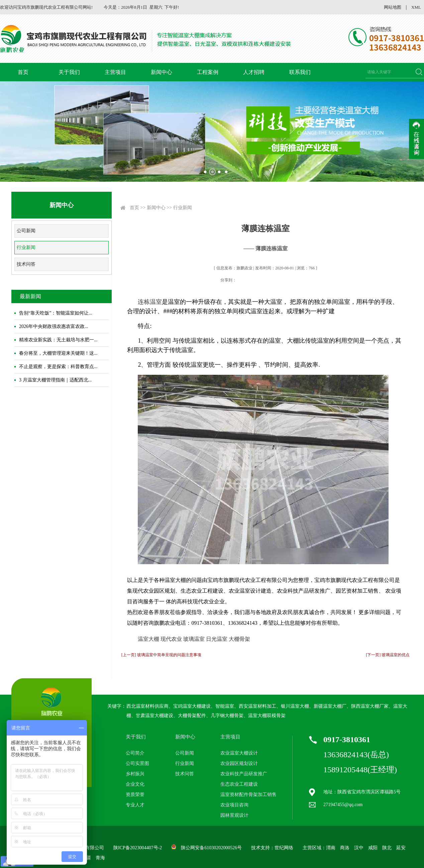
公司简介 (135, 753)
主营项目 (115, 72)
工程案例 (208, 72)
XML (416, 7)
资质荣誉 (135, 795)
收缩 (416, 139)
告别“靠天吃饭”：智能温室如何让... (56, 313)
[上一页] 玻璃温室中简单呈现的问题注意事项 (161, 655)
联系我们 (300, 72)
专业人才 (135, 805)
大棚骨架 (239, 639)
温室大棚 (148, 639)
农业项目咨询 (234, 805)
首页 (23, 72)
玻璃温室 (194, 639)
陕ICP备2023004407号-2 (138, 848)
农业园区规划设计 (239, 763)
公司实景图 (137, 763)
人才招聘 (254, 72)
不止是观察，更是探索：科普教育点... (58, 367)
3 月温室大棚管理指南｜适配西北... (55, 380)
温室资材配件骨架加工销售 (248, 795)
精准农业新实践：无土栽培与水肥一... (58, 340)
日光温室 (217, 639)
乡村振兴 (135, 774)
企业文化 (135, 784)
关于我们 (69, 72)
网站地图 (393, 7)
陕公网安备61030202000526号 (211, 848)
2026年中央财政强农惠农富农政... (54, 326)
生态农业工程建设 (239, 784)
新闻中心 (162, 72)
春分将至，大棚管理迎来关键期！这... (58, 353)
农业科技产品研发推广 (244, 774)
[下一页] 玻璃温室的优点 (388, 655)
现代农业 (171, 639)
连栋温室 (150, 302)
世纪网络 (284, 848)
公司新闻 (26, 231)
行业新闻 (26, 247)
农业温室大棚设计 (239, 753)
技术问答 (26, 264)
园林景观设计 (234, 815)
